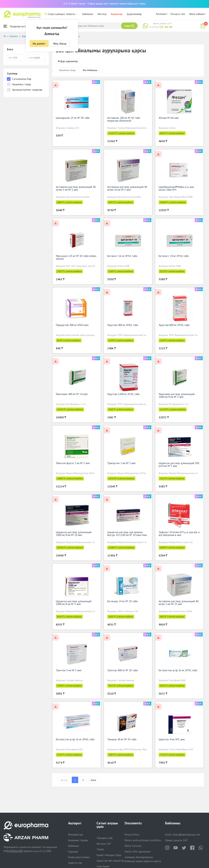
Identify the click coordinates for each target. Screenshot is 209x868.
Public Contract (133, 846)
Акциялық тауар (67, 71)
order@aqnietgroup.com (186, 835)
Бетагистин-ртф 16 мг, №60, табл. (75, 741)
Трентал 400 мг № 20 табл (123, 672)
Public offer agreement (138, 852)
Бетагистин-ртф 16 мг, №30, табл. (178, 672)
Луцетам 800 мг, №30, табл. (174, 326)
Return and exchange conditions (143, 840)
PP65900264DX (15, 851)
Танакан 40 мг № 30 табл (122, 741)
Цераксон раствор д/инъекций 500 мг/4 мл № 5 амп (179, 466)
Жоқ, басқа (60, 43)
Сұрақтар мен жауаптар (110, 861)
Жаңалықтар (76, 835)
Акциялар (117, 14)
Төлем (100, 849)
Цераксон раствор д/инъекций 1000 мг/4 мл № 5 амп (74, 604)
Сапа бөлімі (103, 866)
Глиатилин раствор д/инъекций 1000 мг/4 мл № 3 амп (177, 397)
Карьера (73, 852)
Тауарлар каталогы (18, 26)
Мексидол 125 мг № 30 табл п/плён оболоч (76, 259)
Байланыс (88, 14)
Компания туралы (78, 840)
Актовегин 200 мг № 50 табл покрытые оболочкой (124, 120)
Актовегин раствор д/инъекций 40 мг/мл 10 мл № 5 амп (127, 190)
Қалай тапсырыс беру (109, 855)
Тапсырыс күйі (177, 14)
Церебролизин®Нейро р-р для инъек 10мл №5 (176, 190)
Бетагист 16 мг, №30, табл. (123, 257)
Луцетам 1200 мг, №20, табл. (124, 395)
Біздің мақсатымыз (79, 857)
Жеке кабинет (197, 14)
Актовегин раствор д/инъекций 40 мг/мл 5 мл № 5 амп (76, 190)
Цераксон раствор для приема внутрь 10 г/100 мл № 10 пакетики (127, 535)
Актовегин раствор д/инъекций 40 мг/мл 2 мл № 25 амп (179, 604)
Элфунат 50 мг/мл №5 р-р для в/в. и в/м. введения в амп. (179, 535)
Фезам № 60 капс (169, 119)
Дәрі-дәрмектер (69, 62)
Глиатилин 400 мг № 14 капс (72, 395)
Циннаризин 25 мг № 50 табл (73, 119)
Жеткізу (102, 14)
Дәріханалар (134, 14)
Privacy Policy (132, 835)
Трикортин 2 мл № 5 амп (121, 464)
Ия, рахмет (39, 43)
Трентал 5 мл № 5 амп (69, 672)
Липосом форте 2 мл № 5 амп (73, 464)
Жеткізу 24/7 (104, 844)
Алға (93, 781)
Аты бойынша (90, 71)
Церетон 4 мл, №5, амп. (172, 741)
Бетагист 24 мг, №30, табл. (174, 257)
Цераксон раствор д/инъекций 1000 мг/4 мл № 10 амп (74, 535)
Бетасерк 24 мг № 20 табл (122, 602)
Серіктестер (75, 863)
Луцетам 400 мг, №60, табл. (123, 326)
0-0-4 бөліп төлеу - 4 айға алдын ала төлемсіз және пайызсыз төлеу (105, 3)
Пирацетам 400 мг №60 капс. (73, 326)
